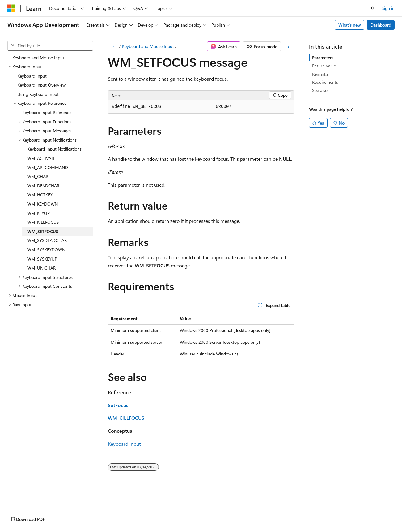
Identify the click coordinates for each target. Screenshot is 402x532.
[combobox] (50, 46)
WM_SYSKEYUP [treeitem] (42, 259)
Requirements (325, 82)
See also (320, 90)
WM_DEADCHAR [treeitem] (43, 186)
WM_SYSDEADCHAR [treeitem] (47, 240)
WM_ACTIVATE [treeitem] (41, 158)
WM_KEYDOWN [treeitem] (42, 204)
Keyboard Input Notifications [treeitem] (54, 149)
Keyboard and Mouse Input (148, 46)
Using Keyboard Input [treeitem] (38, 94)
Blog (84, 513)
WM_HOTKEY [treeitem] (40, 195)
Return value (324, 66)
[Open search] (373, 8)
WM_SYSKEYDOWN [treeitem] (46, 250)
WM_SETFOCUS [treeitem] (43, 231)
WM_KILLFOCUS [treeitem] (43, 222)
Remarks (320, 74)
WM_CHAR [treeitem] (38, 176)
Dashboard (381, 25)
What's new (350, 25)
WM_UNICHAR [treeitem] (41, 268)
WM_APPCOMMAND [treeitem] (48, 167)
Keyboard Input (124, 444)
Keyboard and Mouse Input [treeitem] (38, 58)
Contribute (111, 513)
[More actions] (289, 46)
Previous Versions (56, 513)
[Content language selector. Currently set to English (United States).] (36, 498)
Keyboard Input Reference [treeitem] (47, 112)
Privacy (135, 513)
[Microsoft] (11, 8)
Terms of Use (166, 513)
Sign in (388, 8)
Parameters (323, 58)
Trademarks (196, 513)
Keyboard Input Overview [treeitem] (41, 85)
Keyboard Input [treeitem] (32, 76)
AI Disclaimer (20, 513)
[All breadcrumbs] (113, 46)
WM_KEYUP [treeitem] (38, 213)
